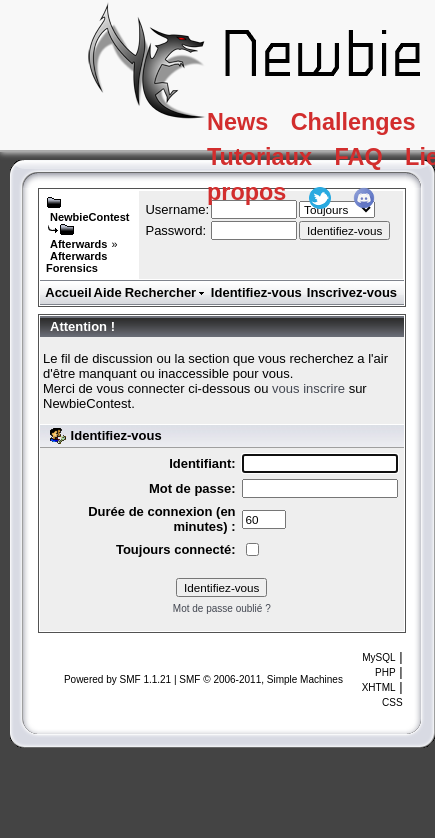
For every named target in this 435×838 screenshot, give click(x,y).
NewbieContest (89, 217)
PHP (385, 672)
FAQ (379, 163)
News (244, 124)
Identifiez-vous (256, 292)
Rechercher (166, 292)
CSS (392, 702)
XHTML (379, 687)
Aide (108, 292)
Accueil (68, 292)
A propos (268, 203)
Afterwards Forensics (76, 262)
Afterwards (78, 244)
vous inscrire (308, 388)
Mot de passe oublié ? (222, 608)
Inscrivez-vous (352, 292)
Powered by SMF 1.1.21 (117, 679)
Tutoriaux (269, 163)
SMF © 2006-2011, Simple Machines (261, 679)
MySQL (378, 657)
